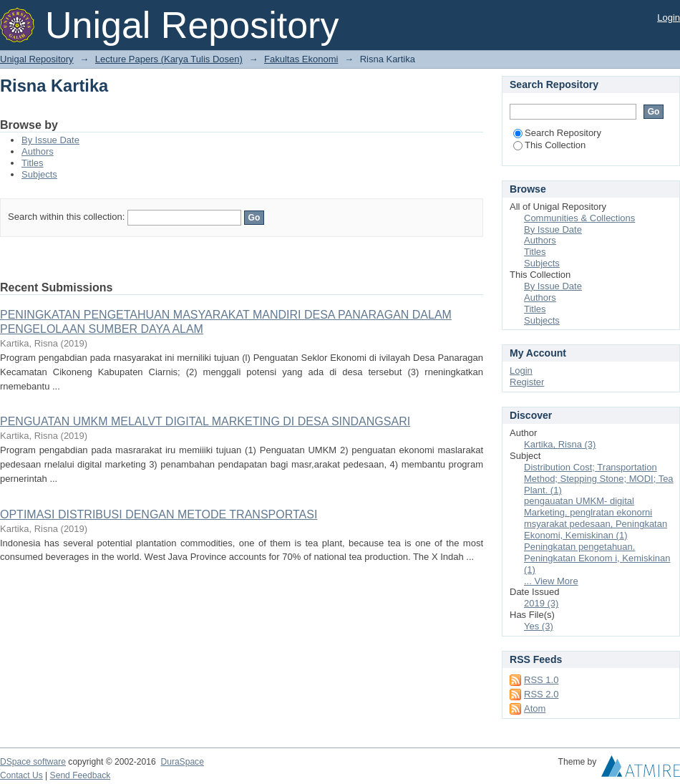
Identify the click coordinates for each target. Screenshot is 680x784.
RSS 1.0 (541, 680)
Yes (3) (539, 626)
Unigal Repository (37, 59)
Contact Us (21, 775)
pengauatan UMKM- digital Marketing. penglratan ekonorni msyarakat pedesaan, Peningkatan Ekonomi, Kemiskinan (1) (596, 518)
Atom (535, 708)
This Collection (549, 145)
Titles (33, 163)
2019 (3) (541, 603)
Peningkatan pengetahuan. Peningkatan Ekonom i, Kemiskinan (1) (597, 558)
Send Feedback (81, 775)
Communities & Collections (579, 218)
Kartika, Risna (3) (560, 444)
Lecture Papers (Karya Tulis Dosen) (169, 59)
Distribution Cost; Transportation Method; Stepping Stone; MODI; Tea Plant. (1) (599, 479)
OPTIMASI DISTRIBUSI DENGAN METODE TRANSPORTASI (159, 514)
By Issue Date (50, 140)
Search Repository (557, 133)
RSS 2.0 (541, 694)
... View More (551, 581)
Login (669, 18)
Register (527, 382)
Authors (38, 151)
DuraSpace (182, 762)
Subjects (39, 174)
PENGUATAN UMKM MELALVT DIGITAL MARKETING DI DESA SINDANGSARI (205, 421)
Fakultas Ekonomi (301, 59)
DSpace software (33, 762)
